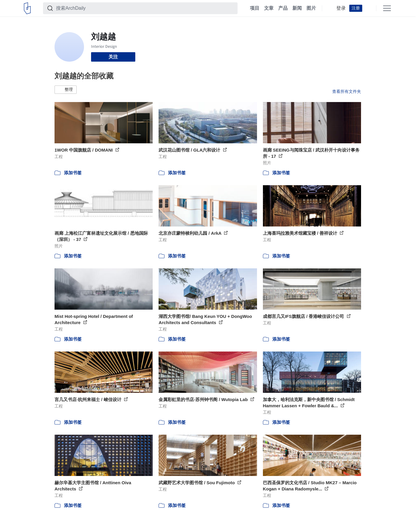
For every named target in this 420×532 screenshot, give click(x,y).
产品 (283, 8)
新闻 (297, 8)
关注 (113, 57)
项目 (255, 8)
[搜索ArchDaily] (145, 8)
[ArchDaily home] (27, 8)
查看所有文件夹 (347, 91)
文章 (269, 8)
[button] (66, 90)
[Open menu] (387, 8)
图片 (311, 8)
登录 (341, 8)
